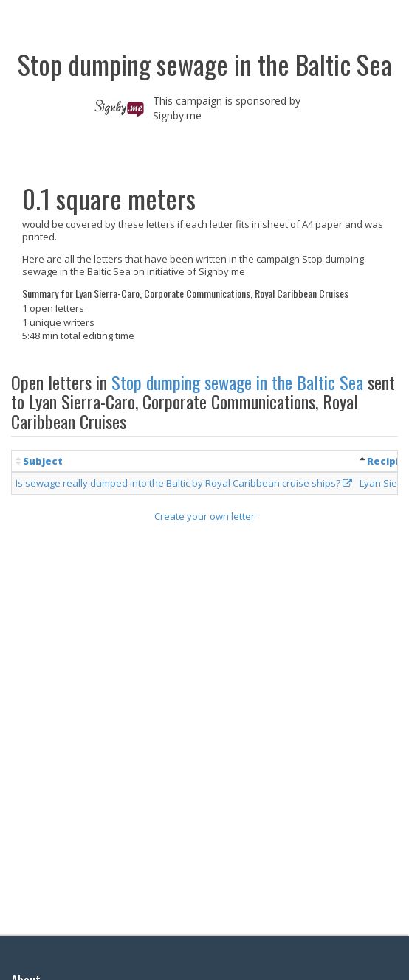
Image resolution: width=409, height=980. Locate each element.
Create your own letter (205, 516)
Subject (43, 461)
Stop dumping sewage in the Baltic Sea (237, 382)
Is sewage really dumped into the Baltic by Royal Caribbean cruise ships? (184, 483)
